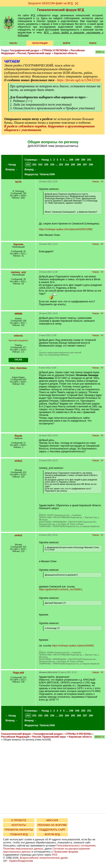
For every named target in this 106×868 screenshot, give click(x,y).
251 (89, 160)
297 (85, 165)
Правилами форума (66, 852)
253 (34, 165)
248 (71, 160)
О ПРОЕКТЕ (19, 820)
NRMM (18, 314)
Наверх (96, 182)
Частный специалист (18, 341)
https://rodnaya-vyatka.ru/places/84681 (73, 646)
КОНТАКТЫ (19, 825)
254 (40, 165)
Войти (67, 43)
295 (73, 165)
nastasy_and (18, 272)
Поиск (93, 43)
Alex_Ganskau (18, 368)
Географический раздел (24, 50)
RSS (55, 855)
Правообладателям (21, 861)
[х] (77, 3)
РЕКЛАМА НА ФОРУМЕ (52, 825)
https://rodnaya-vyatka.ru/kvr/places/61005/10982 (66, 229)
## (102, 182)
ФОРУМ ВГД (52, 834)
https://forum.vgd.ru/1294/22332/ (79, 80)
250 (83, 160)
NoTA (18, 182)
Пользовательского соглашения (76, 846)
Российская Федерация (15, 737)
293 (61, 165)
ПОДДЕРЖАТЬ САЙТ (52, 830)
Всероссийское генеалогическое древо (44, 858)
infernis (18, 336)
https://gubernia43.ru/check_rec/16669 (60, 589)
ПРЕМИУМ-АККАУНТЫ (19, 830)
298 (91, 165)
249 (77, 160)
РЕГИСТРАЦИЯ (40, 43)
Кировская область (66, 53)
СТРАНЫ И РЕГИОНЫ (55, 50)
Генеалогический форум (16, 734)
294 (67, 165)
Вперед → (12, 169)
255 (46, 165)
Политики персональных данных (23, 849)
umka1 (18, 461)
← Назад (10, 165)
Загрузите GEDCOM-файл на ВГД (50, 3)
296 (79, 165)
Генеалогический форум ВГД (61, 10)
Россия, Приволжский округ (34, 53)
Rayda (18, 436)
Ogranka (18, 244)
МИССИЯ (52, 820)
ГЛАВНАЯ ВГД (19, 834)
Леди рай (18, 673)
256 (52, 165)
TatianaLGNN (47, 174)
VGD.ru (13, 43)
